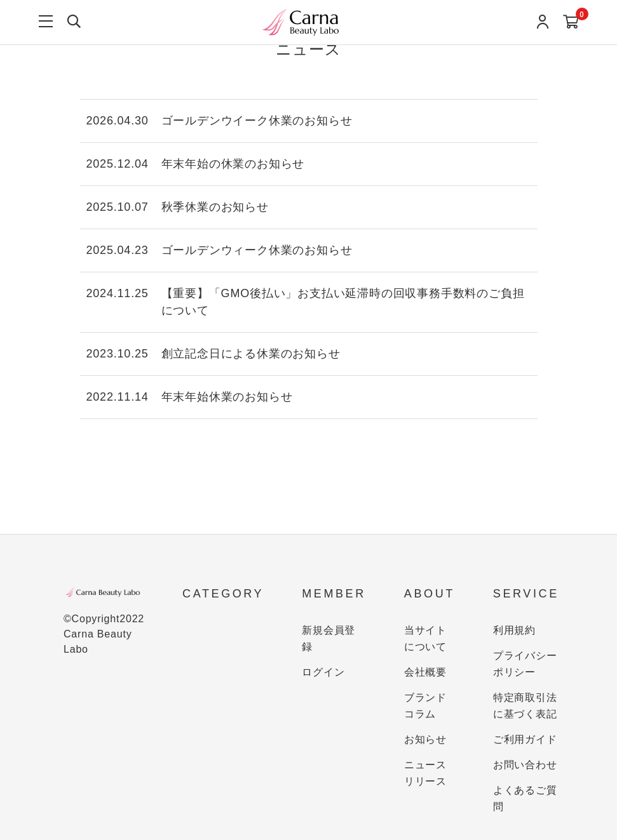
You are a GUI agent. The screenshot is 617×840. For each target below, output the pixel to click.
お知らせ (425, 739)
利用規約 (514, 630)
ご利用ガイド (525, 739)
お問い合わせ (525, 765)
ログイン (323, 672)
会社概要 (425, 672)
